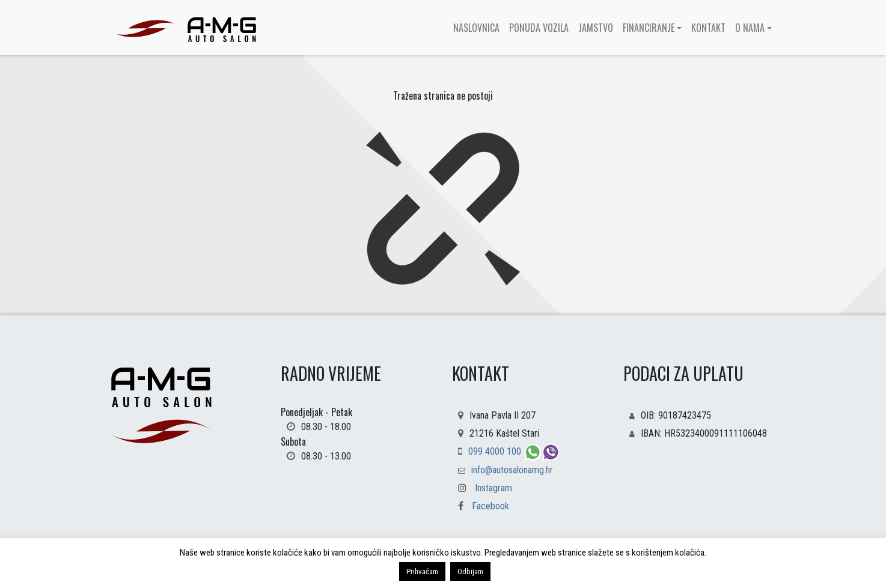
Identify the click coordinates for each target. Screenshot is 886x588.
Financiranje (649, 28)
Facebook (481, 506)
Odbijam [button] (470, 571)
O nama (750, 28)
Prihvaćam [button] (422, 571)
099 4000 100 (496, 451)
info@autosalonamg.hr (512, 470)
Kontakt (708, 28)
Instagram (493, 488)
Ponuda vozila (539, 28)
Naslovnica (476, 28)
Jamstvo (596, 28)
